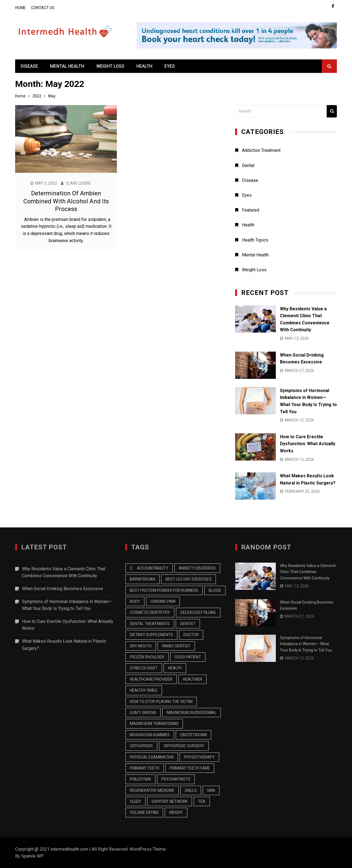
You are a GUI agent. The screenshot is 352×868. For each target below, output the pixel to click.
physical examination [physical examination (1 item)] (152, 757)
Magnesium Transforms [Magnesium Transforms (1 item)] (154, 724)
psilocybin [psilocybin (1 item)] (140, 779)
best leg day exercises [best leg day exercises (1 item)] (189, 579)
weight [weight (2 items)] (176, 812)
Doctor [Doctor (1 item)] (191, 635)
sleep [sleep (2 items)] (135, 801)
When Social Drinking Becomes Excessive (63, 589)
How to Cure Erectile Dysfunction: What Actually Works (308, 444)
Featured (251, 210)
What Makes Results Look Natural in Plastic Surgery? (64, 645)
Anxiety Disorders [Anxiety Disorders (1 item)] (197, 568)
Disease (29, 66)
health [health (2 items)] (175, 668)
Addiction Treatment (261, 150)
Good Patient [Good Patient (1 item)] (188, 657)
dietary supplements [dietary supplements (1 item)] (151, 635)
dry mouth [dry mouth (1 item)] (141, 646)
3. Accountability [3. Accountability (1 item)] (149, 568)
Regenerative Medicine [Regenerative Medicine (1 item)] (152, 790)
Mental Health (67, 66)
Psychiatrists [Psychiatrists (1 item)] (176, 779)
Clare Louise (78, 183)
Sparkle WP (32, 856)
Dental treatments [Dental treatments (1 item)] (150, 624)
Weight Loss (110, 66)
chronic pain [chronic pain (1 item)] (163, 601)
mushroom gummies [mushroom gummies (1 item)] (150, 735)
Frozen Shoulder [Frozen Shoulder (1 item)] (147, 657)
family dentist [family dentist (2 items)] (176, 646)
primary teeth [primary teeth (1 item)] (145, 768)
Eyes (170, 66)
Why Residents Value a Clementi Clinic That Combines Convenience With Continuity (64, 572)
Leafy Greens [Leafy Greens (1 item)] (143, 713)
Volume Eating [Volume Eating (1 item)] (144, 812)
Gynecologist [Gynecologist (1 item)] (144, 668)
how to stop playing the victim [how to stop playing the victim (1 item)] (161, 702)
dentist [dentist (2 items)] (188, 624)
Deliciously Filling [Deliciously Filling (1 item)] (198, 612)
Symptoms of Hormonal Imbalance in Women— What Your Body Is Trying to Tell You (67, 605)
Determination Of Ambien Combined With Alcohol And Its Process (66, 201)
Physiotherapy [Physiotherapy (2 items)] (199, 757)
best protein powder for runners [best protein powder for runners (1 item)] (164, 590)
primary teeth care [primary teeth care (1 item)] (190, 768)
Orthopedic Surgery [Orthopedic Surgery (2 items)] (184, 746)
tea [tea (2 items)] (202, 801)
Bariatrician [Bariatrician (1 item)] (142, 579)
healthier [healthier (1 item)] (193, 679)
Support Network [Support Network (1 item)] (170, 801)
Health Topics (255, 240)
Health (144, 66)
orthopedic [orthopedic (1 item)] (141, 746)
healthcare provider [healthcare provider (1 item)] (151, 679)
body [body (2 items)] (135, 601)
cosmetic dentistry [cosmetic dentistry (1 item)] (150, 612)
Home (20, 8)
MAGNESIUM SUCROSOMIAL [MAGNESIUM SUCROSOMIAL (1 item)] (192, 713)
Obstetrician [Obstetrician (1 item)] (193, 735)
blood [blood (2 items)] (215, 590)
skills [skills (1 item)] (191, 790)
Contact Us (43, 8)
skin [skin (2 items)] (211, 790)
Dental (248, 165)
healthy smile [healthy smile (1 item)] (144, 690)
